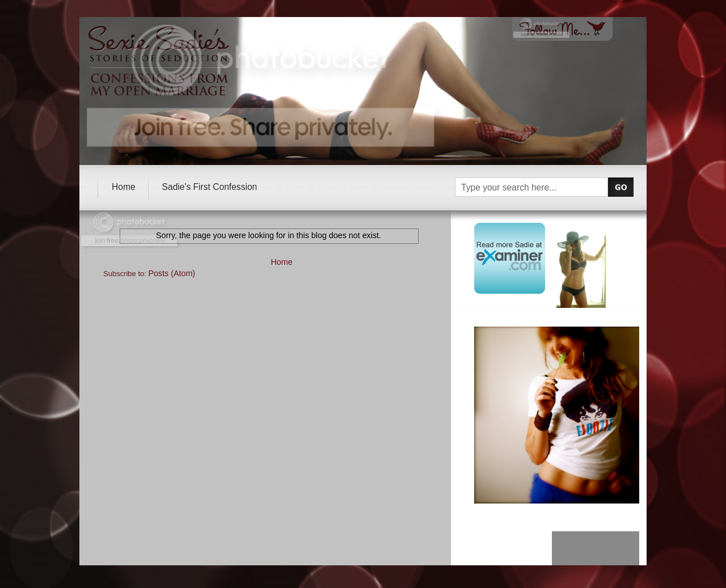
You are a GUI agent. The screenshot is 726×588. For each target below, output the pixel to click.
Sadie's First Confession (210, 187)
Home (124, 187)
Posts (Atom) (172, 273)
